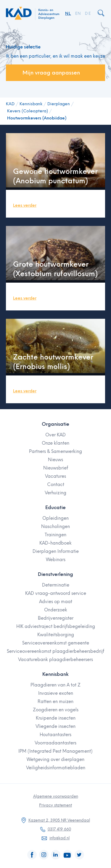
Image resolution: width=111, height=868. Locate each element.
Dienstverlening (55, 574)
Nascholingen (55, 527)
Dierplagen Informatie (56, 551)
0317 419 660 (59, 829)
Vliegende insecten (55, 726)
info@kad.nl (59, 838)
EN (78, 13)
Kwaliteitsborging (56, 635)
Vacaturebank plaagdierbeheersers (55, 660)
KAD (10, 104)
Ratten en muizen (55, 702)
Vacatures (55, 476)
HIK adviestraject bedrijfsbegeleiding (56, 626)
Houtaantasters (55, 735)
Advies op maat (56, 602)
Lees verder (25, 205)
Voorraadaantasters (55, 743)
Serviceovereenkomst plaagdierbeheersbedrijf (55, 651)
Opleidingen (55, 518)
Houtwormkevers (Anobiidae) (37, 118)
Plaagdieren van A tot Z (55, 685)
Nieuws (55, 460)
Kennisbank (31, 104)
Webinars (56, 560)
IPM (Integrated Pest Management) (55, 751)
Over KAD (55, 435)
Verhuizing (55, 493)
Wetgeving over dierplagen (55, 759)
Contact (56, 485)
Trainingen (55, 535)
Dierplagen (59, 104)
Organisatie (55, 424)
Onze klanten (55, 443)
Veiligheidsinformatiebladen (56, 768)
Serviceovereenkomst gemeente (56, 643)
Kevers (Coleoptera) (28, 111)
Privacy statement (55, 805)
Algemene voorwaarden (56, 796)
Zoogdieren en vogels (56, 710)
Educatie (55, 507)
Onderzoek (56, 610)
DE (88, 13)
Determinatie (56, 585)
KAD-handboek (55, 543)
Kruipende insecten (56, 718)
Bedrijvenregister (56, 618)
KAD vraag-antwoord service (56, 593)
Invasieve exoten (56, 693)
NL (68, 13)
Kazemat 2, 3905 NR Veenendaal (59, 820)
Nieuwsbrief (56, 468)
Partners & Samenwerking (55, 451)
